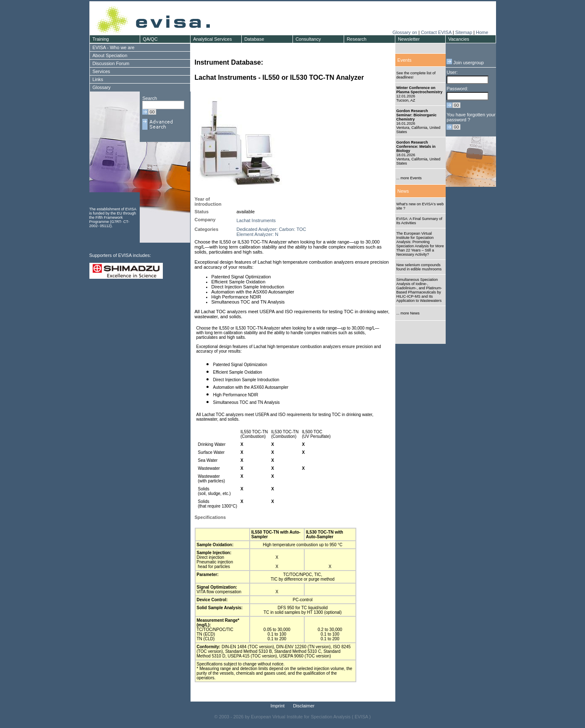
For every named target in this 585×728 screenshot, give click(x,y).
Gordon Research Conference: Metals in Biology (416, 147)
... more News (408, 313)
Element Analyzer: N (258, 234)
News (403, 191)
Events (405, 60)
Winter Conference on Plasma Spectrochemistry (419, 90)
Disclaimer (304, 706)
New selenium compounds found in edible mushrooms (419, 267)
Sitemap (464, 32)
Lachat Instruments (256, 220)
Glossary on (405, 32)
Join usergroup (465, 63)
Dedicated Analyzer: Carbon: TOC (272, 229)
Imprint (278, 706)
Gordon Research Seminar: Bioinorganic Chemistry (416, 115)
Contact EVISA (436, 32)
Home (482, 32)
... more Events (409, 178)
